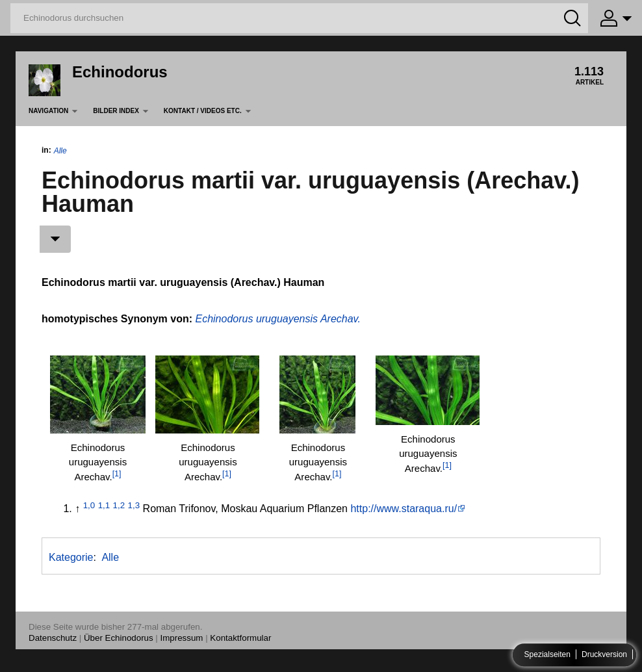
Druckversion (604, 655)
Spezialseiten (547, 655)
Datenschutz (53, 638)
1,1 (104, 505)
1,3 (134, 505)
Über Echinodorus (119, 638)
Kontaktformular (240, 638)
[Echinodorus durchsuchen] (299, 18)
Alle (60, 151)
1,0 (89, 505)
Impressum (182, 638)
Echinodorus (120, 72)
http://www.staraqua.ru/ (404, 509)
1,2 (119, 505)
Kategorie (71, 557)
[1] (117, 474)
